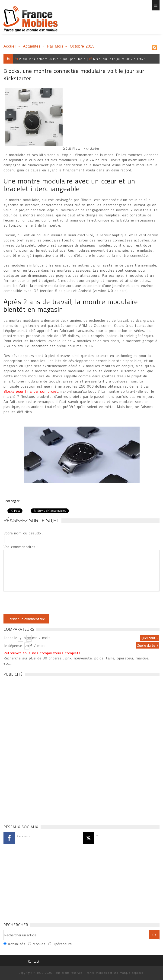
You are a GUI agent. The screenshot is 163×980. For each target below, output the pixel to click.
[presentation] (42, 603)
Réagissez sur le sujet (31, 520)
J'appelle (10, 638)
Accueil (10, 46)
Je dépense (14, 646)
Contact (34, 961)
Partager (12, 501)
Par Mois (55, 46)
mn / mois (41, 638)
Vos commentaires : (21, 547)
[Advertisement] (38, 749)
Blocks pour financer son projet (31, 391)
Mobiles (39, 944)
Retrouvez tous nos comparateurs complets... (43, 653)
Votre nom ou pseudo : (23, 533)
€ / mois (38, 646)
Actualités (32, 46)
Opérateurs (62, 944)
